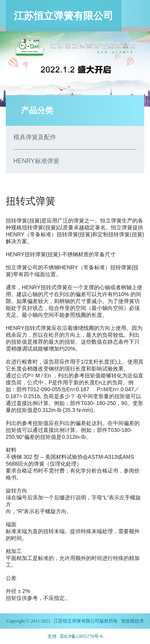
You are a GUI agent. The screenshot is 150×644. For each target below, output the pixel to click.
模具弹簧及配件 (35, 137)
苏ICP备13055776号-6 (81, 636)
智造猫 (128, 621)
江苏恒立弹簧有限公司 (77, 621)
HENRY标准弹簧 (36, 161)
